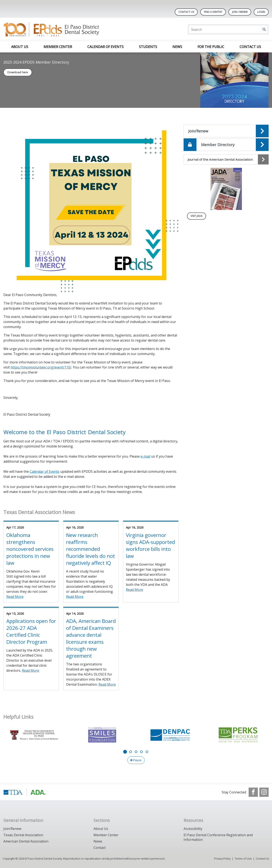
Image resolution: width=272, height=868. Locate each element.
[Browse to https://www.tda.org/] (25, 792)
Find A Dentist (213, 12)
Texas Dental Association (23, 835)
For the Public (211, 47)
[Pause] (136, 760)
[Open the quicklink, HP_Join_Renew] (226, 131)
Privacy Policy (222, 859)
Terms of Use (243, 859)
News (177, 47)
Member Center (58, 47)
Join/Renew (12, 829)
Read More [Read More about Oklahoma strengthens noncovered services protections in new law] (15, 597)
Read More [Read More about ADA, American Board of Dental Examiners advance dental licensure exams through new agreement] (107, 684)
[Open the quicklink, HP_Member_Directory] (226, 145)
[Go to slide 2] (131, 752)
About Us (20, 47)
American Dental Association (26, 841)
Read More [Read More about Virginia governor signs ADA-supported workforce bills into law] (135, 590)
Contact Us (186, 12)
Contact (100, 848)
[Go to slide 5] (147, 752)
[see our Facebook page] (253, 792)
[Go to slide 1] (125, 752)
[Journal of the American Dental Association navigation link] (226, 160)
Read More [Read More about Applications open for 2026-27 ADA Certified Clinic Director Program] (31, 670)
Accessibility (193, 829)
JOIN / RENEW (240, 12)
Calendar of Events (105, 47)
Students (148, 47)
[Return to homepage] (58, 29)
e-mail (145, 456)
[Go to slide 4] (141, 752)
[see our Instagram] (264, 792)
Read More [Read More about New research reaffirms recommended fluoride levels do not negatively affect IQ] (75, 597)
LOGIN (261, 12)
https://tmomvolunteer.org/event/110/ (41, 367)
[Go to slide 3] (136, 752)
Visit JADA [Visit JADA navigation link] (197, 216)
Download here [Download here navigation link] (18, 72)
